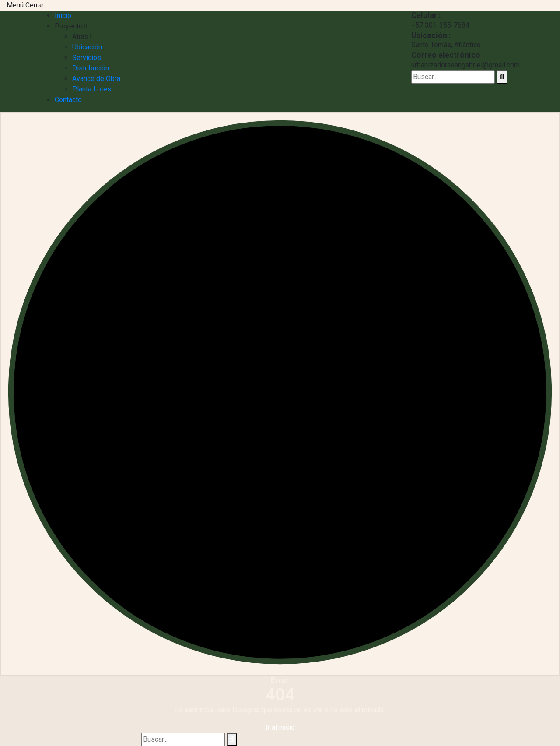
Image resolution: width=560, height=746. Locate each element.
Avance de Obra (96, 79)
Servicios (87, 58)
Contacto (68, 100)
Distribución (91, 68)
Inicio (63, 16)
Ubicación (87, 47)
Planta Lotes (92, 89)
